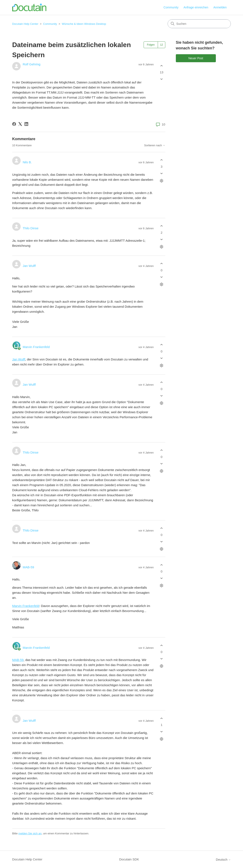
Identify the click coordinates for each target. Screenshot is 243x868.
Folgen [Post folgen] (151, 45)
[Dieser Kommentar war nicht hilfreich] (162, 173)
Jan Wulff (29, 266)
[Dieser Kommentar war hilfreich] (162, 160)
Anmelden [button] (220, 7)
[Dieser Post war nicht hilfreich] (162, 79)
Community (171, 7)
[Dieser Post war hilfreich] (162, 66)
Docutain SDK (129, 859)
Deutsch (223, 859)
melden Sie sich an (30, 833)
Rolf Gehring (32, 64)
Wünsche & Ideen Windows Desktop (84, 24)
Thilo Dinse (31, 228)
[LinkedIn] (26, 124)
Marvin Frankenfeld (36, 347)
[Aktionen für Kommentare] (162, 181)
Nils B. (27, 162)
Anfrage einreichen (196, 7)
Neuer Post (196, 58)
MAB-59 (28, 567)
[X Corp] (20, 124)
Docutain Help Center (25, 24)
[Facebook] (14, 124)
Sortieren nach (155, 145)
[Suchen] (199, 24)
